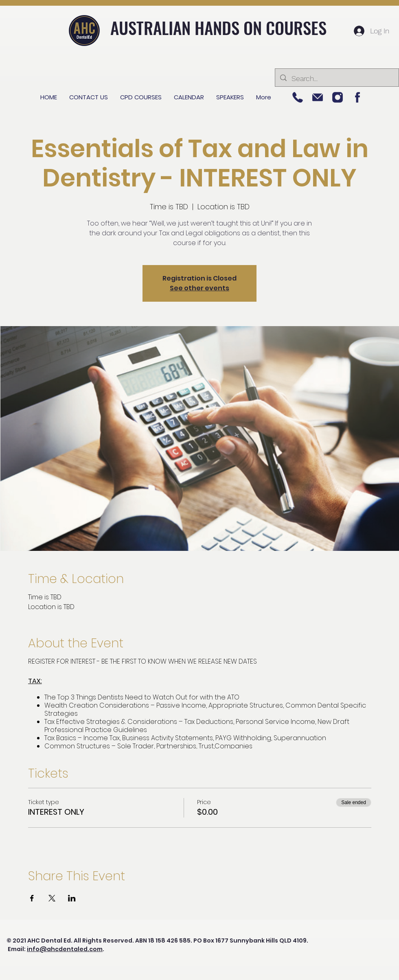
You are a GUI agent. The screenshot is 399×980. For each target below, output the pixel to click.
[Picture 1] (357, 97)
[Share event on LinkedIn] (72, 898)
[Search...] (337, 79)
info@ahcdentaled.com (65, 949)
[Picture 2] (338, 97)
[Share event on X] (52, 898)
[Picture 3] (318, 97)
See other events (199, 288)
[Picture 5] (298, 97)
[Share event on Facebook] (32, 898)
